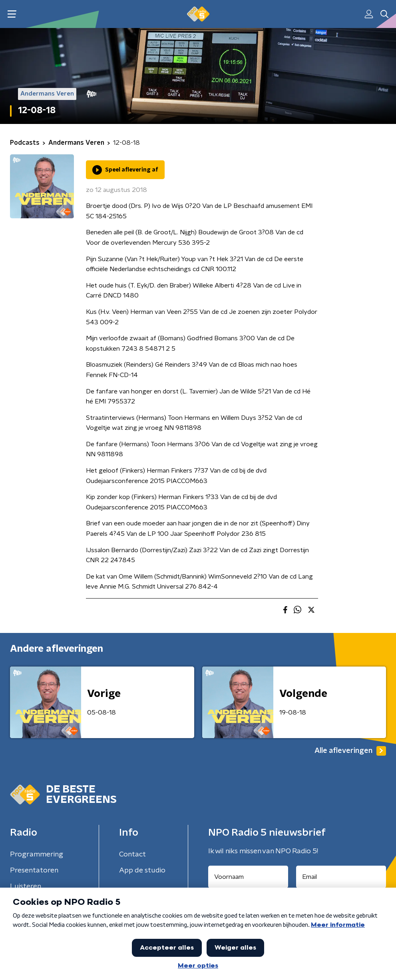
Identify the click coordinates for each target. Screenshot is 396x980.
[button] (12, 14)
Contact (132, 854)
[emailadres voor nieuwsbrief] (341, 877)
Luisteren (26, 886)
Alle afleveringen (350, 751)
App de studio (142, 870)
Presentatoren (34, 870)
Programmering (37, 854)
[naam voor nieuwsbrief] (248, 877)
